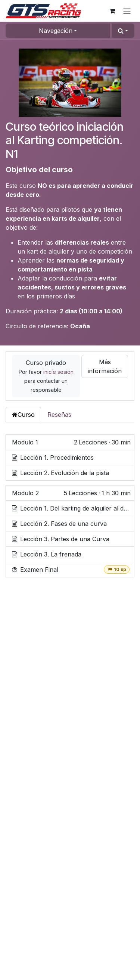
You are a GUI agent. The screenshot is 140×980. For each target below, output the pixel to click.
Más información (105, 366)
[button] (123, 31)
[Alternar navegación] (127, 11)
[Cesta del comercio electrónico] (112, 11)
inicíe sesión (58, 372)
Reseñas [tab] (59, 415)
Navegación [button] (56, 31)
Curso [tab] (23, 415)
